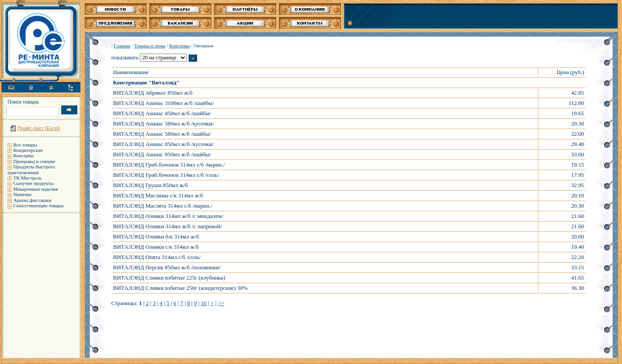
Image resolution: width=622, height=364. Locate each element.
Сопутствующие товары (38, 205)
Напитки (23, 194)
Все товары (25, 145)
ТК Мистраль (27, 178)
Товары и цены (150, 46)
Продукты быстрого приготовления (31, 169)
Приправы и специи (34, 161)
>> (221, 303)
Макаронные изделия (36, 189)
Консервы (24, 155)
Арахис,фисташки (32, 200)
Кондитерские (28, 150)
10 (204, 303)
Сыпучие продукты (34, 183)
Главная (122, 46)
